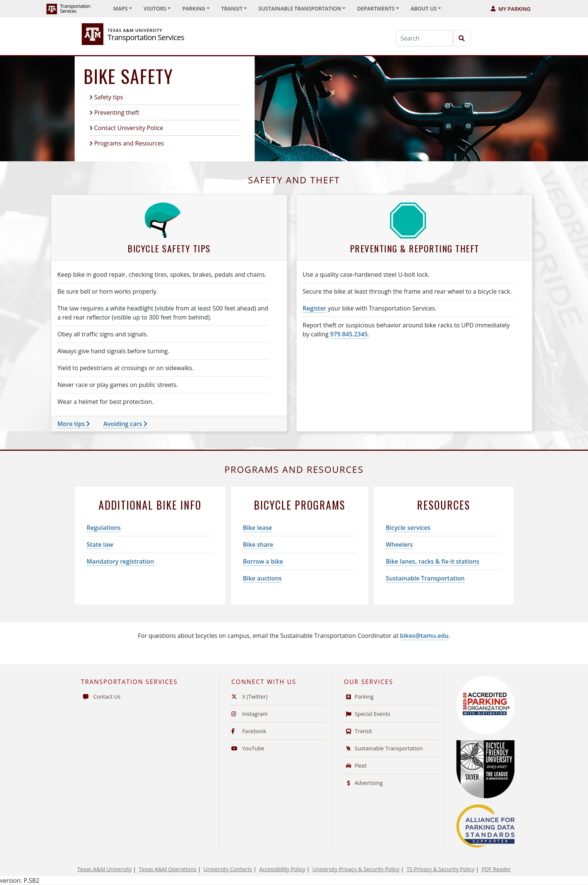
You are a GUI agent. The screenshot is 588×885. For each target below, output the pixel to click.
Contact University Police (129, 128)
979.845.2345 (349, 334)
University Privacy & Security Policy (356, 869)
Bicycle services (408, 528)
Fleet (355, 766)
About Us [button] (424, 8)
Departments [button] (376, 8)
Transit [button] (232, 8)
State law (100, 544)
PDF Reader (496, 869)
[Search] (424, 38)
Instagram (250, 714)
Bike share (258, 544)
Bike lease (258, 528)
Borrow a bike (263, 561)
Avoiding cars (125, 424)
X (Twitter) (249, 697)
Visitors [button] (155, 8)
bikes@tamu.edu (424, 636)
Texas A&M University (104, 869)
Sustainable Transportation (425, 578)
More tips (74, 424)
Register (314, 308)
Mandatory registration (120, 561)
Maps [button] (120, 8)
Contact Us (101, 697)
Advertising (363, 783)
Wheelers (399, 544)
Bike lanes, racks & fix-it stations (433, 561)
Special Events (367, 714)
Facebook (249, 731)
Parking (359, 697)
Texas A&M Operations (167, 869)
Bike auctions (262, 578)
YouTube (248, 748)
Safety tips (109, 97)
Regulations (104, 528)
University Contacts (228, 869)
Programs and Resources (129, 143)
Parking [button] (194, 8)
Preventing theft (117, 112)
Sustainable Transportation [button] (300, 8)
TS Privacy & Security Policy (440, 869)
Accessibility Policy (282, 869)
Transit (358, 731)
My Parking (511, 9)
